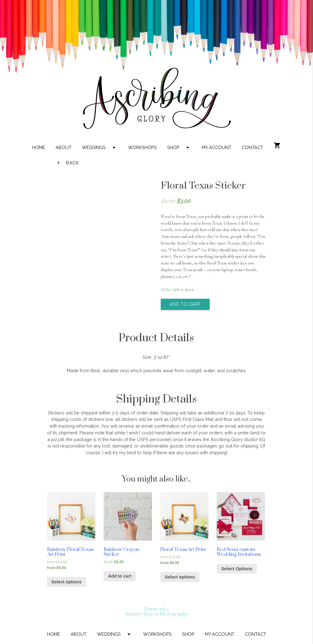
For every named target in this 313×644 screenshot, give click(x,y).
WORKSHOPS (142, 147)
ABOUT (64, 147)
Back (67, 163)
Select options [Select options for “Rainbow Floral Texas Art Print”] (66, 582)
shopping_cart (277, 145)
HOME (39, 147)
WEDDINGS (100, 148)
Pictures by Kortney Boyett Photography (157, 612)
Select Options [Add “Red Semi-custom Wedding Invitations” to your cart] (237, 569)
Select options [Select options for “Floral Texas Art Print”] (180, 577)
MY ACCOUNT (217, 147)
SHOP (179, 148)
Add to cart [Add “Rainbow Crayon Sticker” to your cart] (120, 576)
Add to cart (185, 304)
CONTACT (252, 147)
